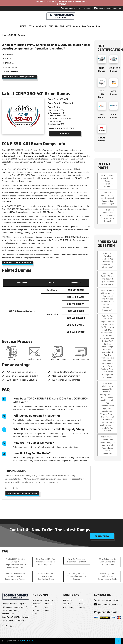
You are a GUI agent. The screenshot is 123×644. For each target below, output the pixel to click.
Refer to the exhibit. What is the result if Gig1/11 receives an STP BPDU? (107, 279)
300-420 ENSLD (41, 199)
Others (77, 26)
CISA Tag (82, 600)
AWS (69, 26)
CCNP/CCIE (41, 26)
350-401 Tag (68, 604)
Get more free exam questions (19, 77)
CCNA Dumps (102, 70)
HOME (23, 26)
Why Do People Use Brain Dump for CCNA (77, 561)
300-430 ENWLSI (74, 199)
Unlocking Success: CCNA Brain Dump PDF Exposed (77, 576)
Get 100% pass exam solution (22, 494)
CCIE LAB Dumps (102, 94)
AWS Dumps (114, 93)
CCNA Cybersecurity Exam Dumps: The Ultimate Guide (107, 562)
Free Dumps (88, 26)
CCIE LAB (53, 26)
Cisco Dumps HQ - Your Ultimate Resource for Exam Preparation (46, 562)
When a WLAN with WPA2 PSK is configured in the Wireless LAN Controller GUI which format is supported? (107, 300)
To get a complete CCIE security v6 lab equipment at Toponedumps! (107, 198)
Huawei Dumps (102, 139)
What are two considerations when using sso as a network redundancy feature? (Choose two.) (107, 445)
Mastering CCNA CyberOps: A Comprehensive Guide (107, 576)
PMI (62, 26)
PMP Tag (82, 604)
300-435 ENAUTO (76, 332)
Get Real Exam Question (18, 263)
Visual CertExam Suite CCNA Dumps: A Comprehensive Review (15, 576)
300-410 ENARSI (9, 199)
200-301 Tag (68, 600)
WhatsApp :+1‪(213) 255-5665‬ (77, 8)
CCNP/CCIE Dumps (115, 70)
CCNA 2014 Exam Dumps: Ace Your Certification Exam (46, 576)
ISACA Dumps (114, 116)
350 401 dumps (17, 35)
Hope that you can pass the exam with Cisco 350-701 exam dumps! (107, 216)
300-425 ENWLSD (57, 199)
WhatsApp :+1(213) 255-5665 (108, 600)
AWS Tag (82, 608)
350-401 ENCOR (76, 290)
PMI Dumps (102, 116)
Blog (98, 26)
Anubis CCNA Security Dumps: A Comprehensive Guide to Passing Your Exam (15, 563)
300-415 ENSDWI (25, 199)
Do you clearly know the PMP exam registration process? (107, 181)
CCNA (31, 26)
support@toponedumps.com (109, 8)
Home (5, 35)
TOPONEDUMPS (27, 641)
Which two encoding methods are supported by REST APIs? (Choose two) (107, 260)
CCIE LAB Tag (68, 608)
